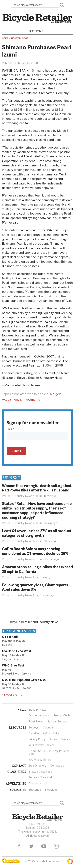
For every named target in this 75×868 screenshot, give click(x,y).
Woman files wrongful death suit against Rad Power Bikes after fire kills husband (37, 488)
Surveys (34, 728)
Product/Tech (62, 716)
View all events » (13, 695)
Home (5, 38)
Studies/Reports (57, 722)
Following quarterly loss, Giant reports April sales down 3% (35, 587)
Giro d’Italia (10, 637)
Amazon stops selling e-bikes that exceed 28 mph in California (37, 569)
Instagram (56, 846)
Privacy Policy (37, 739)
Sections (38, 31)
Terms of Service (60, 739)
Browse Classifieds (40, 772)
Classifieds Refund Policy (44, 733)
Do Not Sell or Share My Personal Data (49, 752)
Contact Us (57, 766)
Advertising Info (38, 783)
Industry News (19, 38)
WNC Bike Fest (13, 665)
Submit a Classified (40, 777)
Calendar (48, 728)
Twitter (31, 846)
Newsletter (52, 790)
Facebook (19, 846)
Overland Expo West (16, 651)
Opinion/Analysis (39, 716)
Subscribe (35, 790)
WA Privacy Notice (40, 760)
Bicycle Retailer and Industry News (34, 622)
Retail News (36, 722)
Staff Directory (37, 766)
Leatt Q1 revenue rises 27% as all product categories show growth (37, 533)
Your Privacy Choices (42, 745)
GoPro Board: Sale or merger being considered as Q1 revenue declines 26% (35, 551)
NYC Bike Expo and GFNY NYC (24, 680)
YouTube (44, 846)
